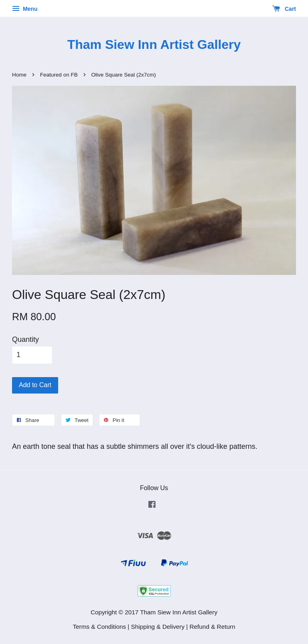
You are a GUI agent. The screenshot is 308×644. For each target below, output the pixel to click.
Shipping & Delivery (158, 627)
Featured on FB (59, 75)
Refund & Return (213, 627)
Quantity (25, 339)
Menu (25, 9)
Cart (284, 9)
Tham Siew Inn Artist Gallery (154, 44)
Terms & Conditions (99, 627)
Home (19, 75)
